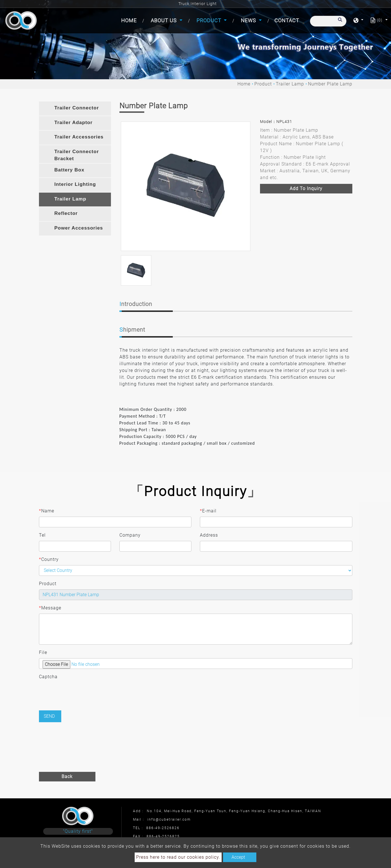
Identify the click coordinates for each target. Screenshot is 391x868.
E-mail (208, 511)
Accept (238, 857)
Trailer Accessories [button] (79, 137)
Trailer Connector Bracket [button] (77, 155)
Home (130, 20)
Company (130, 535)
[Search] (328, 21)
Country (49, 559)
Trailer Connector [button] (77, 108)
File (43, 652)
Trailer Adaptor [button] (74, 123)
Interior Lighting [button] (75, 184)
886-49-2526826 (163, 828)
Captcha (48, 677)
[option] (186, 186)
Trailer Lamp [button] (70, 199)
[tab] (75, 109)
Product (263, 84)
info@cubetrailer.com (169, 819)
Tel (42, 535)
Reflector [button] (66, 213)
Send (49, 716)
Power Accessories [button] (79, 228)
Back (67, 776)
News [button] (249, 20)
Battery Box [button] (69, 170)
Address (209, 535)
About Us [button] (164, 20)
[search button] (339, 22)
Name (47, 511)
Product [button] (210, 20)
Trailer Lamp (290, 84)
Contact (287, 20)
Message (50, 608)
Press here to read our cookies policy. (178, 857)
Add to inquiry (306, 189)
